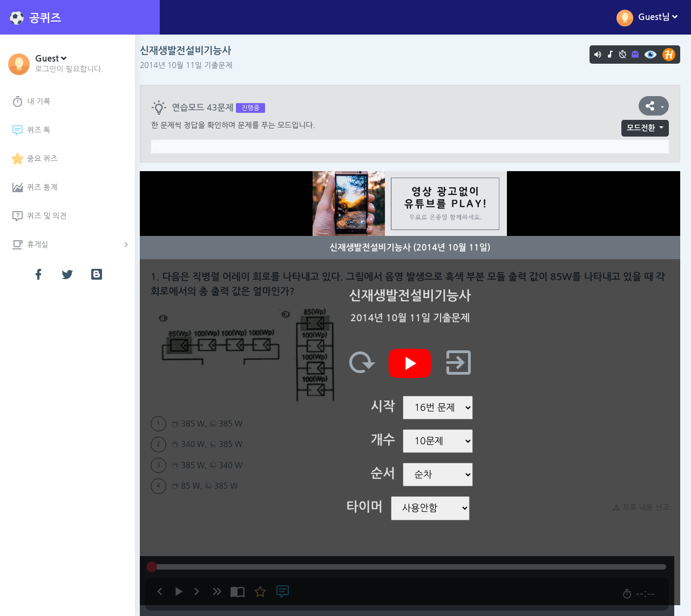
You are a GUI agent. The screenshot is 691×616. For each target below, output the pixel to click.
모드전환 (641, 128)
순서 (386, 473)
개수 (386, 440)
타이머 (368, 507)
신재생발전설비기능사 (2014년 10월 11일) (413, 248)
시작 (386, 407)
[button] (69, 63)
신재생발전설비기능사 (191, 51)
